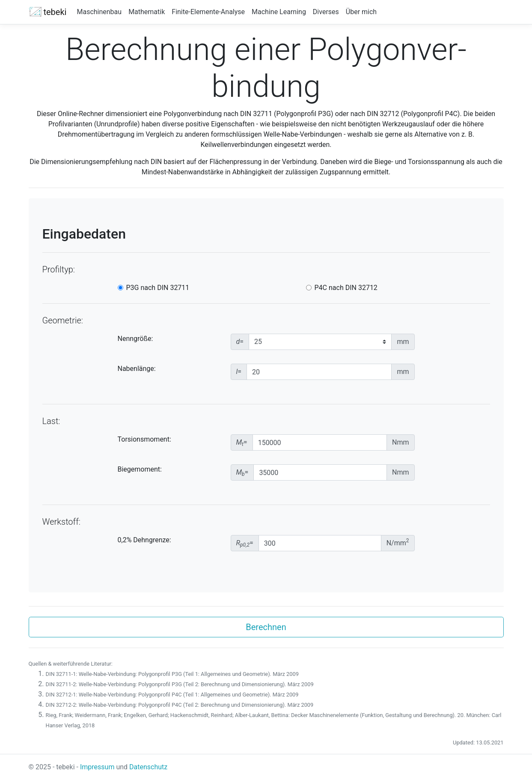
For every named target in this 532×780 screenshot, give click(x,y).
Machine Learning (279, 12)
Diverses (326, 12)
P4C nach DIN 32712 (346, 288)
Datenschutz (148, 767)
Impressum (97, 767)
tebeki (48, 12)
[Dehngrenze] (320, 543)
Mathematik (147, 12)
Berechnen (266, 627)
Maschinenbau (99, 12)
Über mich (361, 12)
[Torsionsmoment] (320, 442)
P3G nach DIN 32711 (158, 288)
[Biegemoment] (320, 472)
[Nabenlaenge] (319, 372)
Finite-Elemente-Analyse (208, 12)
